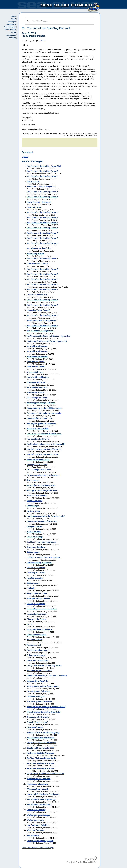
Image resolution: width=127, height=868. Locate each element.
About (13, 19)
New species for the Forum (41, 423)
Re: (46, 28)
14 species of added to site (41, 743)
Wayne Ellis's (46, 774)
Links (14, 32)
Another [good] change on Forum (41, 403)
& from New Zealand (43, 557)
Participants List (34, 645)
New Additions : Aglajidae (38, 825)
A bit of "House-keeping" (37, 722)
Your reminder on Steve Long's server (43, 686)
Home (13, 16)
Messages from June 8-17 (37, 681)
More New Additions (35, 830)
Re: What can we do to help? (39, 248)
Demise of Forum (34, 207)
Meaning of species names (38, 429)
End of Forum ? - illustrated (39, 202)
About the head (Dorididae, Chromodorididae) (46, 707)
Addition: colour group (43, 732)
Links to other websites (36, 635)
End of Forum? (33, 181)
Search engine (33, 480)
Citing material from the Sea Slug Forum (44, 665)
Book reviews (10, 30)
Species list (11, 24)
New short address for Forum (39, 671)
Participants (11, 35)
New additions (33, 835)
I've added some (38, 691)
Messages (12, 22)
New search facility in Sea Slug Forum (43, 794)
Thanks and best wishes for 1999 (40, 748)
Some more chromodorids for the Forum (44, 434)
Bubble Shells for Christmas (39, 779)
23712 (42, 40)
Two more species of (39, 702)
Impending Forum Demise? (38, 310)
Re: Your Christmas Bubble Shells (41, 758)
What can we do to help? (37, 264)
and (38, 717)
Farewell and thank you (37, 295)
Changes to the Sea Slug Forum (40, 841)
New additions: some (41, 799)
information (37, 784)
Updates (25, 157)
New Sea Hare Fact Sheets (38, 439)
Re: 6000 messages (34, 501)
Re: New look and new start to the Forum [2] (46, 444)
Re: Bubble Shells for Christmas (40, 753)
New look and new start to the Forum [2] (44, 449)
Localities (12, 38)
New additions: (41, 738)
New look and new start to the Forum (42, 454)
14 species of (37, 660)
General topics (10, 27)
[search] (59, 21)
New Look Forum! (34, 640)
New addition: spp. (39, 804)
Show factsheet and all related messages (38, 848)
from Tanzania (38, 815)
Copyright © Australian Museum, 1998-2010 (82, 862)
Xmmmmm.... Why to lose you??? (41, 187)
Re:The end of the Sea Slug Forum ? (42, 320)
